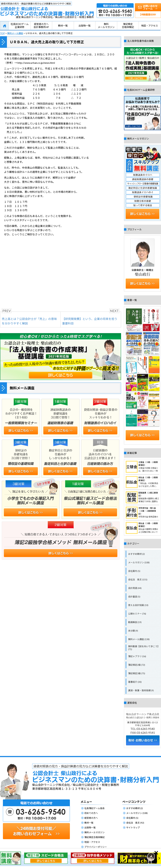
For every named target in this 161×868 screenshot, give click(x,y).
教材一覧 (63, 26)
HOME (4, 26)
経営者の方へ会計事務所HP (41, 26)
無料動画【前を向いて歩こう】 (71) (144, 648)
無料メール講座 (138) (139, 639)
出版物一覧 (85, 26)
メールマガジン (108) (139, 562)
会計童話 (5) (134, 597)
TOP (2, 33)
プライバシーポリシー (96, 847)
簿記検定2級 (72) (137, 665)
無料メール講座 (15, 33)
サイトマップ (133, 828)
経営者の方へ (91, 818)
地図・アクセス (150, 26)
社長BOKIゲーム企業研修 (20, 26)
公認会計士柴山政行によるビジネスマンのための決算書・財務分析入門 (47, 9)
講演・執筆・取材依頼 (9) (141, 690)
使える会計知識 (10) (138, 605)
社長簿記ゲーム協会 (95, 808)
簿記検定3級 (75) (137, 673)
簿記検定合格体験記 (128, 26)
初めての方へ (91, 813)
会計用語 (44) (135, 588)
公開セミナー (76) (137, 614)
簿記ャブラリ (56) (137, 656)
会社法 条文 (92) (135, 823)
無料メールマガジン (106, 26)
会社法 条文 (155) (138, 579)
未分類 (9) (133, 631)
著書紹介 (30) (135, 682)
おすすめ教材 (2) (136, 554)
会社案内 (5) (134, 571)
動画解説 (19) (135, 622)
